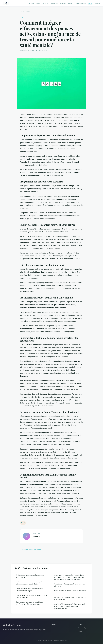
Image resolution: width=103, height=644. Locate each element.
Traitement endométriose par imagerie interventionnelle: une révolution (29, 583)
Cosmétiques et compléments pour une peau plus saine (70, 585)
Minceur (71, 3)
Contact (80, 631)
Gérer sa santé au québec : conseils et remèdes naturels (70, 592)
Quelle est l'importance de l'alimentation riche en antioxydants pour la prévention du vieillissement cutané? (70, 606)
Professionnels (81, 3)
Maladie (63, 3)
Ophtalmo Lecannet (13, 625)
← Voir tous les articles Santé (30, 550)
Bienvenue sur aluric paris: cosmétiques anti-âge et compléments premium (29, 603)
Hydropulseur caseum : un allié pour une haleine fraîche (30, 576)
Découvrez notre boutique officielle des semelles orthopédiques (29, 590)
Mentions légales (83, 628)
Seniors (97, 3)
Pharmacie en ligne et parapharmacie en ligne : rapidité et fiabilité (32, 596)
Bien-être (45, 3)
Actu (38, 3)
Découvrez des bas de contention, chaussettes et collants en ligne (71, 598)
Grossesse (54, 3)
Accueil (31, 3)
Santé (90, 3)
